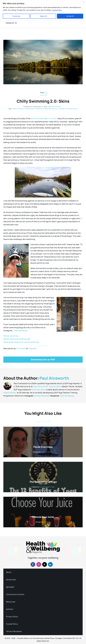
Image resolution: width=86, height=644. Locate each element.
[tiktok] (45, 564)
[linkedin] (50, 564)
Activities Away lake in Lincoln (44, 118)
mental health (29, 109)
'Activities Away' (39, 390)
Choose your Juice (43, 517)
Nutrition (47, 522)
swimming (69, 109)
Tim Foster (21, 348)
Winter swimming (11, 336)
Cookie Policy (57, 10)
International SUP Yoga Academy (47, 386)
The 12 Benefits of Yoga (43, 482)
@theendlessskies (42, 396)
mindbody (39, 109)
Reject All (43, 16)
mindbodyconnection (50, 109)
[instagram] (39, 564)
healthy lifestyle (18, 109)
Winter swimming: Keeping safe (17, 339)
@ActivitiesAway (67, 396)
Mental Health (45, 487)
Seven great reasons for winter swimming (21, 342)
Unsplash (32, 348)
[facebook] (33, 564)
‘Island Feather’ (10, 393)
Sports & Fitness (47, 452)
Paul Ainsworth (56, 107)
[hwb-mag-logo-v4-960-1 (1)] (43, 542)
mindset (62, 109)
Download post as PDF (43, 360)
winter (76, 109)
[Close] (84, 2)
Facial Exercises (43, 447)
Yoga (53, 487)
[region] (43, 10)
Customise (16, 16)
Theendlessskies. (20, 331)
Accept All (70, 16)
